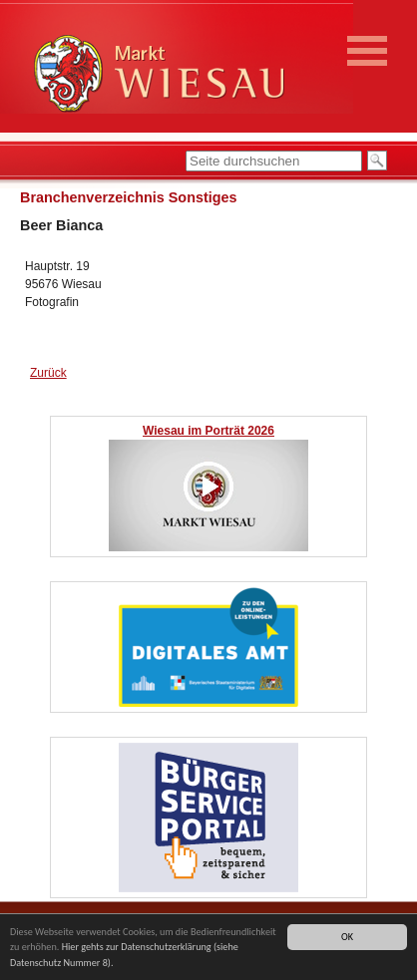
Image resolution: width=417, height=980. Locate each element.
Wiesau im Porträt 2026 (208, 431)
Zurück (48, 373)
